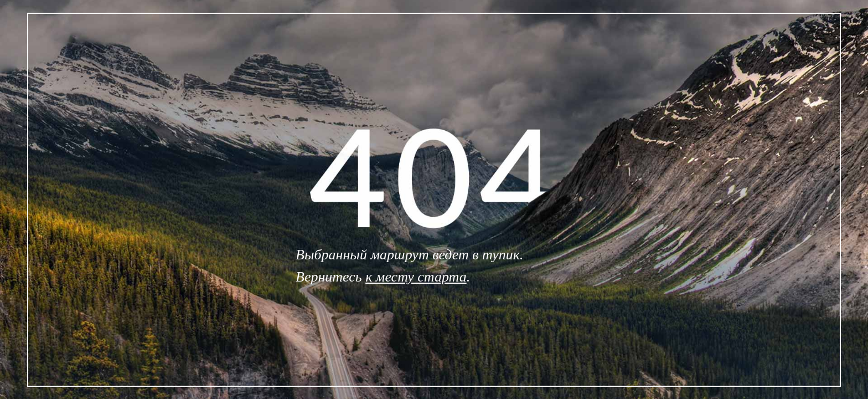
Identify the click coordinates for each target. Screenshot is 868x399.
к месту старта (416, 277)
